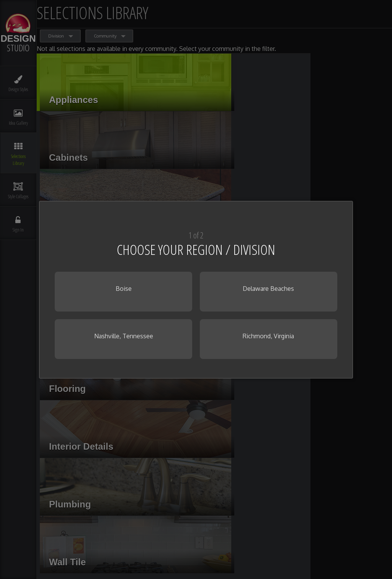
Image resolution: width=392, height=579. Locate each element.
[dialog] (196, 290)
